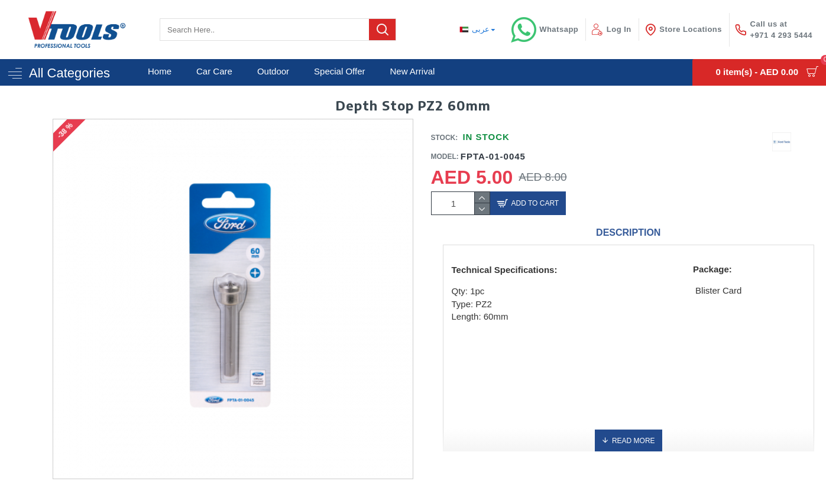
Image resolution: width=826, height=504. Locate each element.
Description (628, 233)
